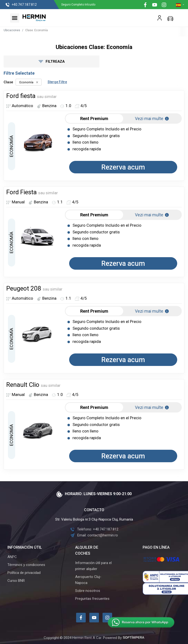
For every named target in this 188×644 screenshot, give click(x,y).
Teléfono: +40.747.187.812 (94, 529)
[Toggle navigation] (15, 18)
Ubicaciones (12, 30)
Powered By (124, 638)
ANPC (12, 557)
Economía (29, 82)
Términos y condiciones (26, 565)
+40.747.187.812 (21, 5)
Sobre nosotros (88, 591)
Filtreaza (48, 61)
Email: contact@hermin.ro (94, 535)
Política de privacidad (24, 573)
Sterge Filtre (57, 82)
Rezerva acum (123, 167)
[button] (180, 5)
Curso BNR (16, 581)
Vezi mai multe (152, 118)
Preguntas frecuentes (92, 599)
